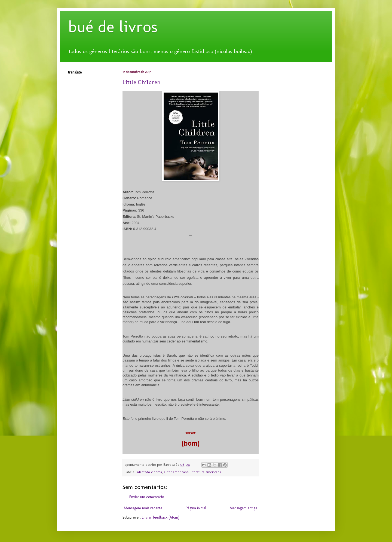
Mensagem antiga (243, 508)
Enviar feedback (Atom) (161, 517)
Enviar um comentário (147, 497)
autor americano (176, 472)
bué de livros (113, 27)
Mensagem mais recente (143, 508)
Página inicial (196, 508)
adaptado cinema (149, 472)
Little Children (142, 82)
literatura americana (206, 472)
